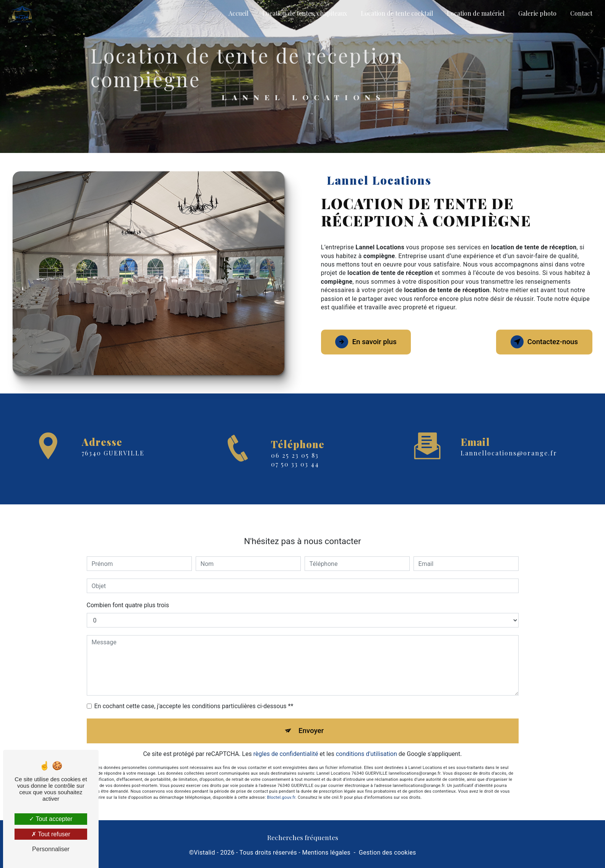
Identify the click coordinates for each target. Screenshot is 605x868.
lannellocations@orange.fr (509, 438)
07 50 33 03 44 (295, 479)
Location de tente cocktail (397, 13)
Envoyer (311, 716)
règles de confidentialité (286, 739)
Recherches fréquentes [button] (303, 838)
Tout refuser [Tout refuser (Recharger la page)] (51, 834)
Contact (581, 13)
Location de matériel (475, 13)
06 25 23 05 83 (295, 471)
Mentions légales (326, 853)
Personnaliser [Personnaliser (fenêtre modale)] (51, 849)
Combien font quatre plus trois (128, 590)
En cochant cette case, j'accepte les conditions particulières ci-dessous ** (194, 691)
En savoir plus (368, 342)
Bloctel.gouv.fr (281, 783)
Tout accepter (51, 819)
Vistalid (204, 853)
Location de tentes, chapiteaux (304, 13)
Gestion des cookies (388, 853)
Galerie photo (537, 13)
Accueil (238, 13)
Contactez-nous (542, 342)
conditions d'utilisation (367, 739)
